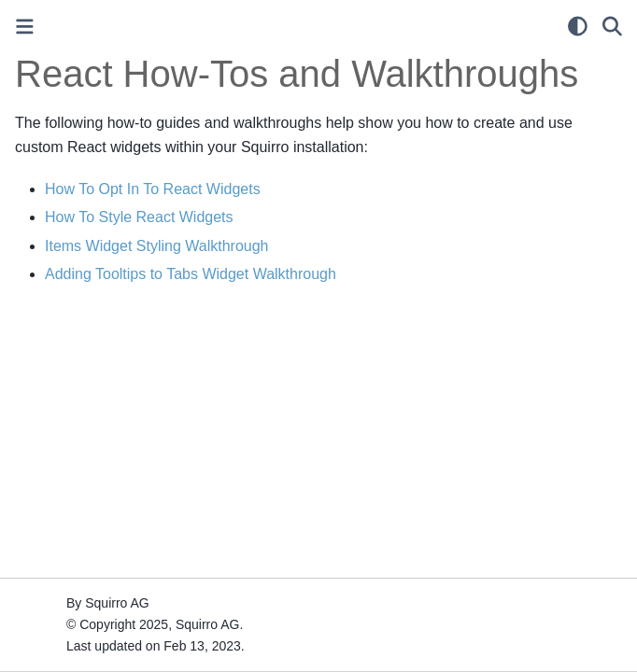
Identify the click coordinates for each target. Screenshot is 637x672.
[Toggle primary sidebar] (25, 27)
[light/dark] (578, 26)
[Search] (612, 26)
